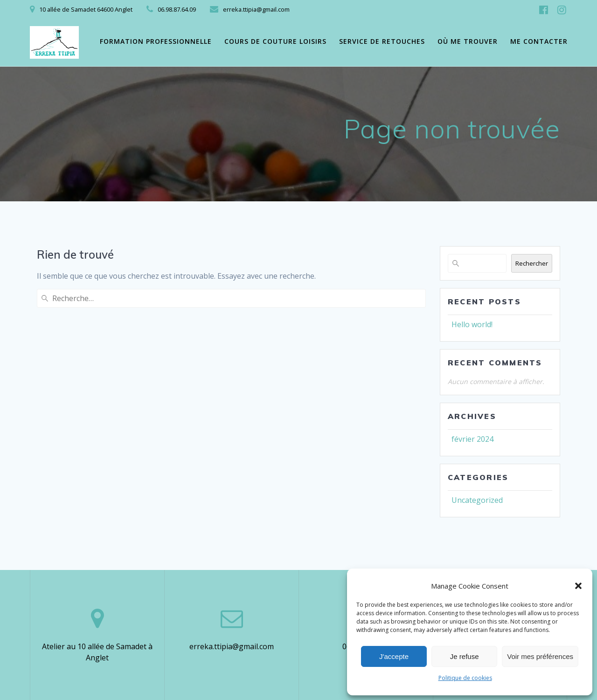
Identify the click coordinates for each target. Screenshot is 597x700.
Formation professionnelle (156, 41)
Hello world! (472, 324)
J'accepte (394, 656)
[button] (578, 586)
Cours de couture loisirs (275, 41)
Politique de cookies (465, 678)
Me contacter (539, 41)
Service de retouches (382, 41)
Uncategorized (477, 500)
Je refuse (465, 656)
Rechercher (532, 263)
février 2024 (472, 439)
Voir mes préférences (540, 656)
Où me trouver (468, 41)
